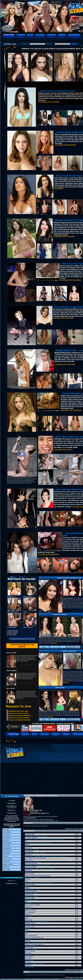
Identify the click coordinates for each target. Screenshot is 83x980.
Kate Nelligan (45, 836)
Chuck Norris (6, 862)
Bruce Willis (6, 829)
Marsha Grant (42, 964)
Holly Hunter (36, 853)
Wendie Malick (29, 909)
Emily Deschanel (39, 843)
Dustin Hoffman (7, 843)
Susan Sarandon (29, 853)
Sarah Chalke (38, 890)
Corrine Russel (41, 943)
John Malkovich (7, 848)
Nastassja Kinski (46, 865)
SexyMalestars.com (12, 884)
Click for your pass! (12, 878)
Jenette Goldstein (52, 856)
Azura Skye (50, 883)
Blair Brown (43, 869)
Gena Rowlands (45, 922)
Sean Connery (6, 835)
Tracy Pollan (28, 949)
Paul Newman (6, 845)
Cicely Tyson (28, 939)
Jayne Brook (36, 893)
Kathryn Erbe (28, 872)
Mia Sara (27, 932)
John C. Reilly (6, 870)
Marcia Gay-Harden (30, 836)
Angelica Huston (29, 839)
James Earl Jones (7, 859)
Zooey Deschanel (29, 862)
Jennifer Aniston (37, 862)
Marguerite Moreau (30, 843)
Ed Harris (5, 856)
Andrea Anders (29, 850)
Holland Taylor (45, 856)
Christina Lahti (29, 893)
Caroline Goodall (47, 843)
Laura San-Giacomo (37, 922)
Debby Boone (36, 877)
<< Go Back (12, 801)
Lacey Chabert (29, 886)
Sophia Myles (36, 839)
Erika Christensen (29, 856)
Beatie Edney (34, 943)
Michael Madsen (7, 851)
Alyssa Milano (29, 955)
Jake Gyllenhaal (7, 832)
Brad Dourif (6, 867)
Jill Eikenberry (29, 916)
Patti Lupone (28, 846)
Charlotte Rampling (30, 960)
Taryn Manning (29, 877)
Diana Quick (28, 928)
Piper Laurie (35, 883)
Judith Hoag (35, 949)
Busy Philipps (37, 856)
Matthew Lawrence (8, 864)
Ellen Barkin (28, 964)
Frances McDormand (30, 946)
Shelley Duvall (29, 883)
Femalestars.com (12, 813)
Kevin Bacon (6, 840)
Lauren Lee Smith (54, 839)
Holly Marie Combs (30, 890)
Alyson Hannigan (29, 865)
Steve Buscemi (7, 837)
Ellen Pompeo (43, 853)
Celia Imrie (28, 943)
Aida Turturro (29, 925)
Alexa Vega (37, 869)
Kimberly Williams (30, 869)
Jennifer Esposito (38, 865)
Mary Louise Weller (30, 967)
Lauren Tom (38, 836)
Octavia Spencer (50, 869)
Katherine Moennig (45, 839)
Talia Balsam (35, 964)
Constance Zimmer (61, 856)
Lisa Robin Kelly (43, 883)
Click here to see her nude (73, 829)
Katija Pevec (61, 839)
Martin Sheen (6, 854)
